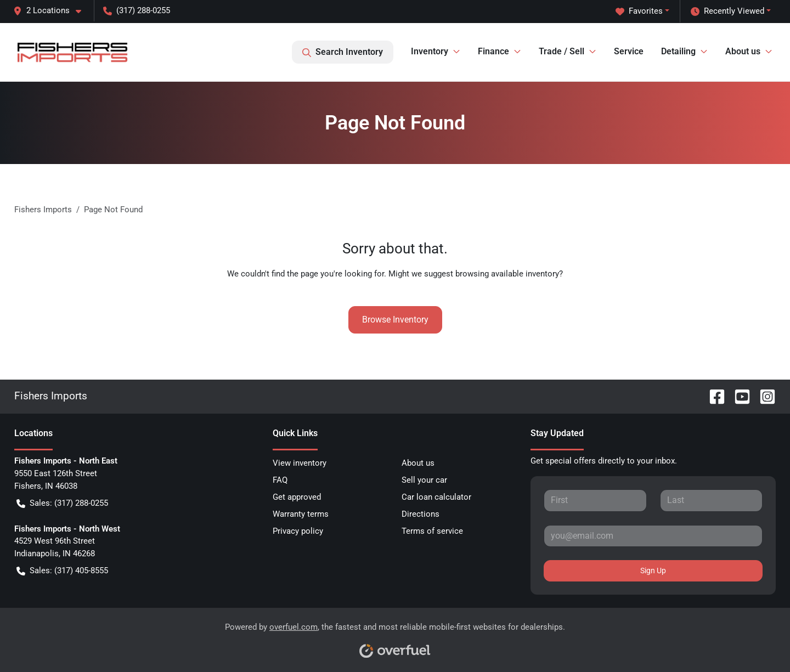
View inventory (300, 463)
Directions (421, 514)
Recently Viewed (727, 11)
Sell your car (424, 480)
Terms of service (432, 531)
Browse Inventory (395, 320)
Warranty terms (301, 514)
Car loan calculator (436, 497)
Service (629, 51)
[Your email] (653, 536)
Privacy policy (298, 531)
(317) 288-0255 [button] (137, 10)
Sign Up (653, 571)
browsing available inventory (507, 274)
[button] (52, 11)
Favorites (639, 11)
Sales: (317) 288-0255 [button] (62, 503)
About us (418, 463)
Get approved (297, 497)
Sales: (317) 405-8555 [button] (62, 571)
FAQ (280, 480)
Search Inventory (343, 52)
